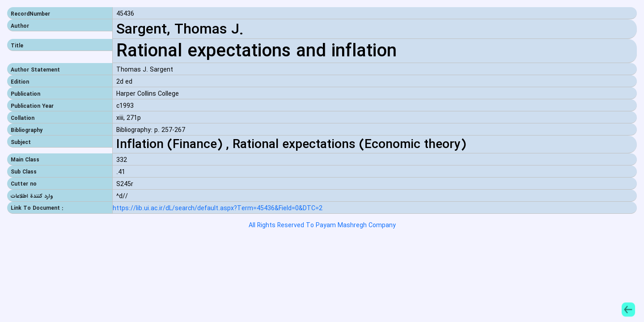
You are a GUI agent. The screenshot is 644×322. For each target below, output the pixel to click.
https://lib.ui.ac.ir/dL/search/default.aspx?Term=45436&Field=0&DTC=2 (218, 209)
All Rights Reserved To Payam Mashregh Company (322, 225)
